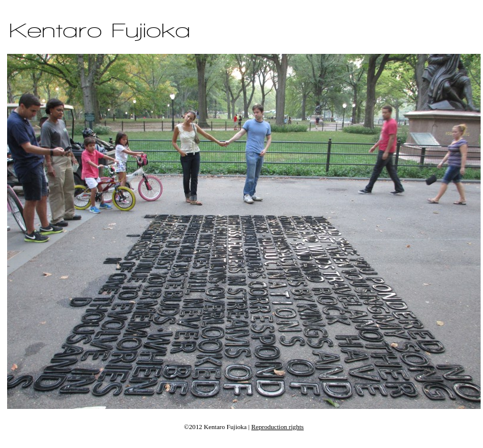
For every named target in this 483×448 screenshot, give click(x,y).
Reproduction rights (278, 427)
